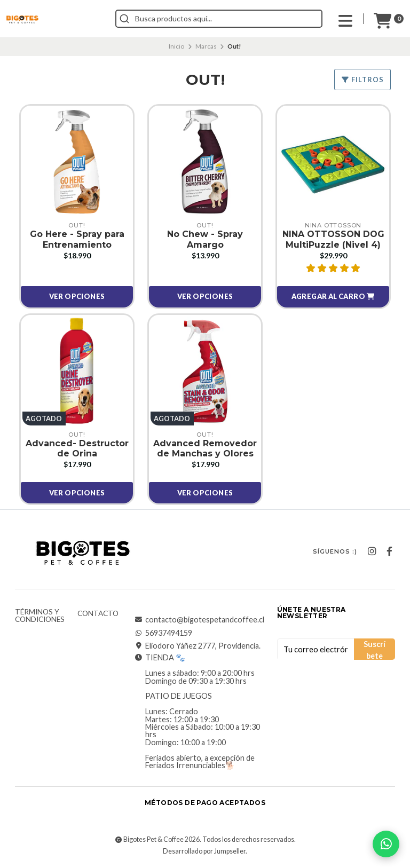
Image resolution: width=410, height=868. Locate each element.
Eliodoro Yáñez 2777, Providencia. (198, 646)
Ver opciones (77, 296)
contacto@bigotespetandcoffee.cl (199, 620)
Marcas (206, 46)
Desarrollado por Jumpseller (204, 851)
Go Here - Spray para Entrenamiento (77, 239)
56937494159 (163, 633)
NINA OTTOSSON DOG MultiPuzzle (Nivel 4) (333, 239)
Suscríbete (374, 650)
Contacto (98, 614)
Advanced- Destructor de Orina (77, 448)
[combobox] (219, 19)
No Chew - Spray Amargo (205, 239)
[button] (333, 297)
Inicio (176, 46)
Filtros (362, 80)
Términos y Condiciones (40, 616)
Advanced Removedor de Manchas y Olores (205, 448)
